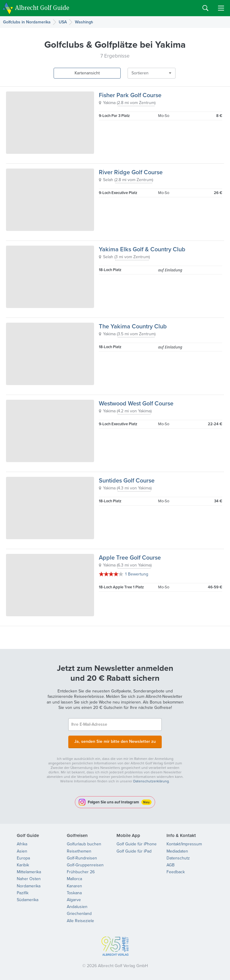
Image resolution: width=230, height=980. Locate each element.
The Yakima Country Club (133, 326)
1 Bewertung (137, 574)
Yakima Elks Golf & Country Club (142, 249)
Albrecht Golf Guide (42, 8)
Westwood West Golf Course (136, 403)
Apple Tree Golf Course (130, 557)
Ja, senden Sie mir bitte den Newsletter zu (115, 741)
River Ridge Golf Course (131, 172)
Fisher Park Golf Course (130, 95)
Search (205, 8)
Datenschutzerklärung (151, 781)
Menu (221, 8)
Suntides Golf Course (127, 480)
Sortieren (130, 73)
